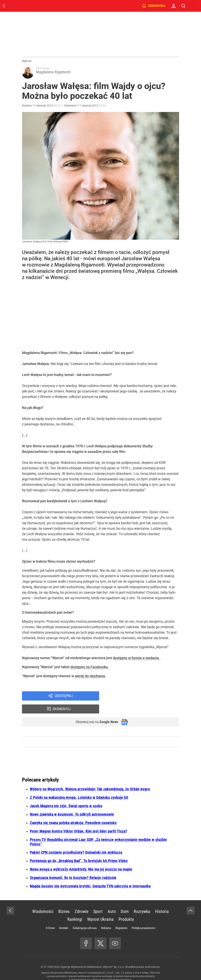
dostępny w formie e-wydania (136, 659)
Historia (162, 901)
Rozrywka (142, 901)
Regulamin (121, 918)
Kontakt (64, 918)
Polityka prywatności (143, 918)
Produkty (126, 909)
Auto (112, 901)
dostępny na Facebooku (90, 668)
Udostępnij (64, 698)
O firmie (50, 918)
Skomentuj (144, 698)
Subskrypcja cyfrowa (85, 918)
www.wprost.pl (107, 969)
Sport (98, 901)
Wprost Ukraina (100, 909)
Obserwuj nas (94, 711)
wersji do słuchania (90, 677)
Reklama (106, 918)
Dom (125, 901)
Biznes (64, 901)
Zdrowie (81, 901)
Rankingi (75, 909)
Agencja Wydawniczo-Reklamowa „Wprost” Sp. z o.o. (93, 956)
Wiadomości (43, 901)
